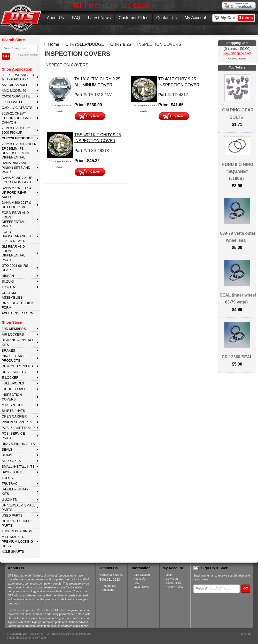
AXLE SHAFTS (13, 552)
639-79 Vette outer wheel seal (238, 237)
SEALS (7, 449)
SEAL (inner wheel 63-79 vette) (238, 299)
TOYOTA (8, 287)
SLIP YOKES (11, 461)
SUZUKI (8, 281)
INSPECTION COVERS (12, 397)
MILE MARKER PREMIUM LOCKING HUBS (17, 541)
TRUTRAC (9, 484)
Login (169, 575)
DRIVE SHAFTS (14, 372)
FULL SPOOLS (13, 383)
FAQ (76, 18)
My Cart (237, 18)
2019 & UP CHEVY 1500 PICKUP (16, 130)
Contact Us (166, 18)
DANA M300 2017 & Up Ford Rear (16, 205)
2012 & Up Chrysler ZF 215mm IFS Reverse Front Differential (19, 151)
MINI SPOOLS (12, 405)
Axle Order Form (18, 313)
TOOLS (7, 478)
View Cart (172, 579)
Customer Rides (134, 18)
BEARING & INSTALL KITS (18, 342)
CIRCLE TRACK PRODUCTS (14, 358)
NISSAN (8, 276)
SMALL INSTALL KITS (18, 467)
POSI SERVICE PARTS (13, 436)
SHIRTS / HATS (13, 411)
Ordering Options (237, 59)
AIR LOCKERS (13, 334)
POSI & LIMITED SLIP (18, 428)
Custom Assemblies (12, 295)
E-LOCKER (10, 378)
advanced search (28, 55)
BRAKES (8, 350)
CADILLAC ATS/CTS (17, 108)
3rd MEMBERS (14, 329)
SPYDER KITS (13, 472)
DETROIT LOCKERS (17, 366)
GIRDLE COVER (14, 389)
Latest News (99, 18)
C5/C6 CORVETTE (16, 96)
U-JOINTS (9, 500)
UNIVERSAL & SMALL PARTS (18, 507)
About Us (55, 18)
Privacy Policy (174, 587)
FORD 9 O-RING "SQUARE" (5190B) (238, 172)
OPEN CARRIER (14, 416)
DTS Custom (142, 575)
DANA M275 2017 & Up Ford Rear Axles (16, 192)
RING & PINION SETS (18, 444)
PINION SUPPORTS (17, 422)
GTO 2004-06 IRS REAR (15, 268)
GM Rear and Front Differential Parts (13, 253)
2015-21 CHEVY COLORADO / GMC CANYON (16, 118)
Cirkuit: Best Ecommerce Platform (28, 638)
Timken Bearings (17, 531)
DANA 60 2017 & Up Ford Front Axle (17, 180)
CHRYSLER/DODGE (17, 138)
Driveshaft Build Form (17, 305)
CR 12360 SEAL (237, 357)
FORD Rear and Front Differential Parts (15, 219)
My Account (195, 18)
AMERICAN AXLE (15, 85)
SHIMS (7, 455)
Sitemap (246, 634)
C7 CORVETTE (13, 102)
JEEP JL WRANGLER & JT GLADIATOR (18, 77)
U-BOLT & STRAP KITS (15, 491)
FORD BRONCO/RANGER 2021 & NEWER (16, 236)
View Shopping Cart (237, 53)
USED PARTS (12, 515)
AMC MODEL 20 (14, 91)
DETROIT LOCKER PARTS (16, 523)
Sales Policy (173, 583)
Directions (108, 590)
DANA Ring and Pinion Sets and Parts (16, 168)
